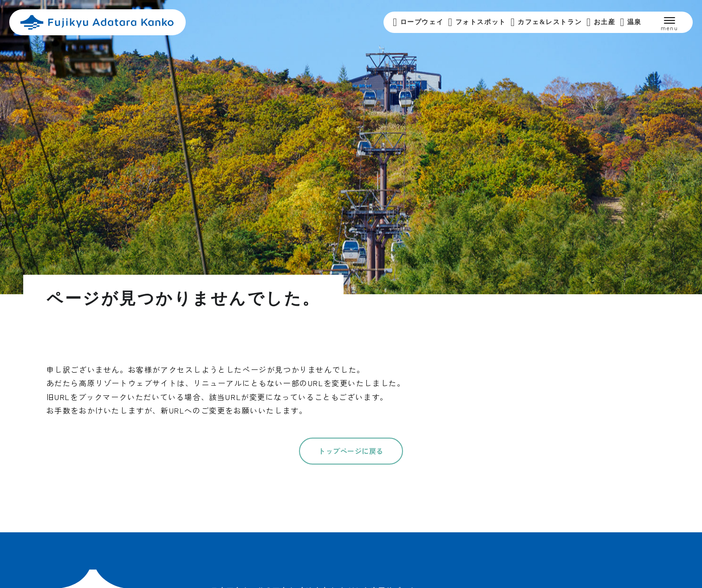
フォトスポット (477, 22)
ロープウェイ (418, 22)
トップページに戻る (351, 451)
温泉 (631, 22)
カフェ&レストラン (546, 22)
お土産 (601, 22)
